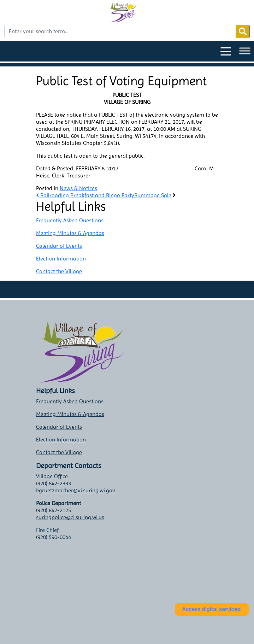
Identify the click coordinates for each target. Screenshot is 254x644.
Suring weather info (82, 623)
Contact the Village (59, 271)
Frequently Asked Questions (70, 220)
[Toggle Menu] (245, 51)
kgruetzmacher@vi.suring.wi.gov (76, 490)
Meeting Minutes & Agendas (70, 233)
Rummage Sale (153, 195)
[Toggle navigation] (226, 51)
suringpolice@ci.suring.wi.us (70, 517)
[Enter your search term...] (120, 31)
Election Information (61, 259)
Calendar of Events (59, 246)
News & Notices (78, 188)
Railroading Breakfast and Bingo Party (85, 195)
